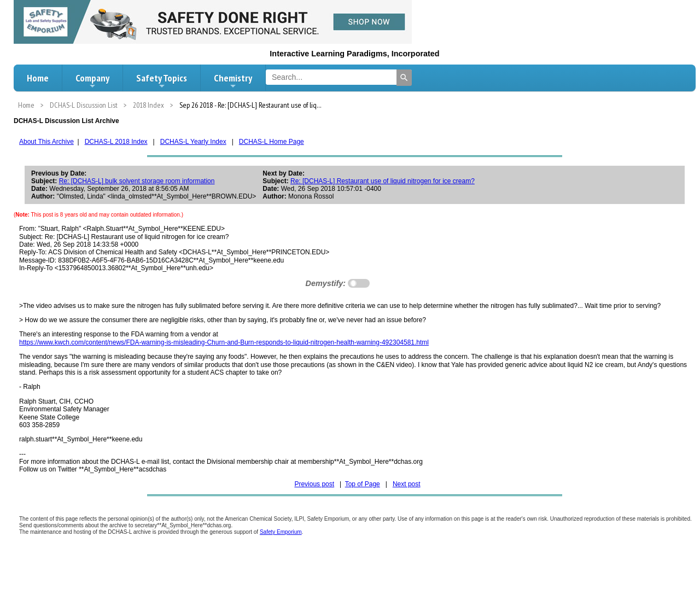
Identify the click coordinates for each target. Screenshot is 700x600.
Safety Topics (162, 81)
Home (38, 78)
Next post (407, 484)
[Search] (404, 78)
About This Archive (46, 142)
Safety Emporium (281, 532)
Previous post (314, 484)
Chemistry (233, 81)
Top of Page (363, 484)
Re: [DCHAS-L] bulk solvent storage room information (137, 181)
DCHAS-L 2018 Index (116, 142)
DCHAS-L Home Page (272, 142)
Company (92, 81)
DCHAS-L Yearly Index (193, 142)
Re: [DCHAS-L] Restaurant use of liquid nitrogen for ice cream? (383, 181)
